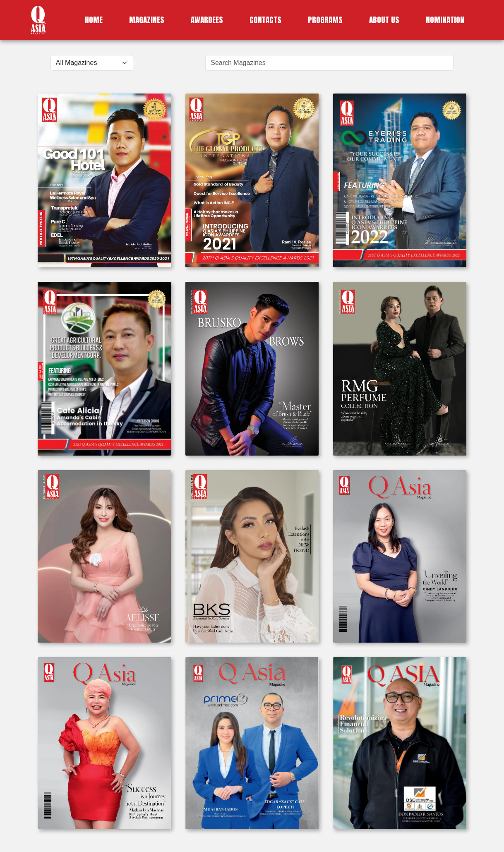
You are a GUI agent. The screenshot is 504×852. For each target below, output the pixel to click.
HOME (94, 20)
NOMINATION (445, 20)
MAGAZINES (147, 20)
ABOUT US (384, 20)
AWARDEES (207, 20)
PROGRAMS (325, 20)
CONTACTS (265, 20)
